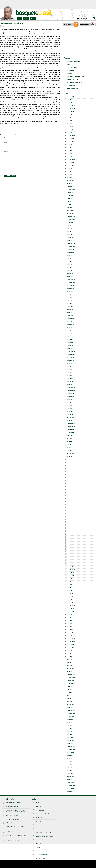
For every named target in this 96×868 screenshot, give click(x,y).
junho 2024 (70, 121)
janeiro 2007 (70, 708)
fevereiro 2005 (70, 776)
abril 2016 (69, 375)
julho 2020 (70, 226)
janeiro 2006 (70, 744)
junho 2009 (70, 621)
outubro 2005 (70, 752)
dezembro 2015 (71, 387)
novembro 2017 (71, 318)
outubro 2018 (70, 285)
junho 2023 (70, 151)
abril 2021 (69, 208)
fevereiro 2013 (70, 489)
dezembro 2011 (71, 531)
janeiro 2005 (70, 779)
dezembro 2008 (71, 639)
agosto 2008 (70, 651)
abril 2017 (69, 339)
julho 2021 (70, 202)
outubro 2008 (70, 645)
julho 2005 (70, 761)
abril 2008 (69, 663)
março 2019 (70, 271)
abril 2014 (69, 447)
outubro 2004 (70, 788)
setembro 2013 (71, 468)
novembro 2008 (71, 642)
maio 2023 (69, 154)
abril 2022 (69, 178)
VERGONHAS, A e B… (12, 823)
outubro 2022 (70, 163)
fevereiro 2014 (70, 453)
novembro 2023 (71, 136)
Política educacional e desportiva (75, 76)
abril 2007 (69, 699)
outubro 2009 (70, 609)
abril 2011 (69, 555)
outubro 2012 (70, 501)
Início (20, 19)
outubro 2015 (70, 393)
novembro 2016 (71, 354)
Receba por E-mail (85, 24)
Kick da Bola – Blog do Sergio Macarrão (45, 851)
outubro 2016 (70, 357)
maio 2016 (69, 372)
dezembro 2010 (71, 567)
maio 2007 (69, 696)
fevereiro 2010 (70, 597)
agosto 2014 (70, 435)
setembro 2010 (71, 576)
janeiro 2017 (70, 348)
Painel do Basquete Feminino (43, 814)
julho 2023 (70, 148)
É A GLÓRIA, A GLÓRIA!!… (13, 815)
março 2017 (70, 342)
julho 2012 (70, 510)
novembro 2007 (71, 678)
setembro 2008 (71, 648)
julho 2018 (70, 294)
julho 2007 (70, 690)
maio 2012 (69, 516)
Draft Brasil (38, 806)
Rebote (38, 803)
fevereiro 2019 (70, 273)
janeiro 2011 (70, 564)
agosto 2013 (70, 471)
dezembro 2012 (71, 495)
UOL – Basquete (40, 810)
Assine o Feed (67, 24)
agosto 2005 (70, 758)
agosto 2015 (70, 399)
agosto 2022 (70, 169)
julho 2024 (70, 118)
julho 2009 (70, 618)
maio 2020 (69, 229)
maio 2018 (69, 300)
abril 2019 (69, 268)
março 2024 (70, 127)
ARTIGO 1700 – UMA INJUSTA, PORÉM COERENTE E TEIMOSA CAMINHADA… (16, 811)
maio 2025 (69, 100)
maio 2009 (69, 624)
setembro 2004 (71, 791)
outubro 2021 (70, 193)
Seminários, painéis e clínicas (74, 82)
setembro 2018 (71, 288)
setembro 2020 (71, 223)
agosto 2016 (70, 363)
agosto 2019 (70, 256)
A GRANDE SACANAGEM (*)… (14, 806)
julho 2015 (70, 402)
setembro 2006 (71, 720)
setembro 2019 (71, 253)
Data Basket (39, 818)
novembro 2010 (71, 570)
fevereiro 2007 (70, 705)
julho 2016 (70, 366)
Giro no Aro (39, 843)
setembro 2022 (71, 166)
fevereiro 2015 (70, 417)
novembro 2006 (71, 714)
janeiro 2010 (70, 600)
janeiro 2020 (70, 241)
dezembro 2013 (71, 459)
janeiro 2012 (70, 528)
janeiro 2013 (70, 492)
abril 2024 (69, 124)
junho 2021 (70, 205)
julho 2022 (70, 172)
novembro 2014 (71, 426)
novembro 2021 (71, 190)
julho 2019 (70, 259)
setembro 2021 (71, 196)
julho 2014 (70, 438)
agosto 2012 (70, 507)
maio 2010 (69, 588)
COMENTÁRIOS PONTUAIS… (14, 841)
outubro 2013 (70, 465)
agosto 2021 (70, 199)
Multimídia (70, 73)
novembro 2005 (71, 750)
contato (67, 863)
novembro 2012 (71, 498)
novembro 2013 (71, 462)
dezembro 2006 (71, 711)
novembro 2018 (71, 282)
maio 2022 (69, 175)
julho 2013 (70, 474)
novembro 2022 (71, 160)
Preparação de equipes (73, 79)
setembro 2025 (71, 97)
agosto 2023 (70, 145)
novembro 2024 (71, 109)
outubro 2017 (70, 321)
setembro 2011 (71, 540)
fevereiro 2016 (70, 381)
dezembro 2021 (71, 187)
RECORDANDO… (11, 832)
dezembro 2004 (71, 782)
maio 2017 (69, 336)
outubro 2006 (70, 717)
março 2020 (70, 235)
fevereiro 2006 (70, 741)
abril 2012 (69, 519)
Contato (26, 19)
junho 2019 (70, 262)
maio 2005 (69, 767)
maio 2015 (69, 408)
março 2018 (70, 306)
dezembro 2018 (71, 279)
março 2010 (70, 594)
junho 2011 (70, 549)
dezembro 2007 (71, 675)
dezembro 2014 (71, 423)
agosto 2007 (70, 687)
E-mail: (6, 142)
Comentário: (7, 151)
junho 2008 (70, 657)
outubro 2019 (70, 250)
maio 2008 (69, 660)
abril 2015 (69, 411)
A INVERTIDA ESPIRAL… (13, 819)
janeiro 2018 (70, 312)
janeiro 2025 (70, 103)
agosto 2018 (70, 291)
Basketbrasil (39, 821)
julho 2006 (70, 726)
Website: (6, 147)
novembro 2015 (71, 390)
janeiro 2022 (70, 184)
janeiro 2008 (70, 672)
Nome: (6, 138)
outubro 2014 (70, 429)
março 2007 (70, 702)
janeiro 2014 (70, 456)
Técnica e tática (71, 85)
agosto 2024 (70, 115)
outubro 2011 (70, 537)
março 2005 (70, 773)
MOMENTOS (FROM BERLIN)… (14, 803)
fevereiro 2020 (70, 238)
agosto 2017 (70, 327)
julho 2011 (70, 546)
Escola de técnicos (72, 68)
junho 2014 (70, 441)
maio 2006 (69, 732)
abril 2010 (69, 591)
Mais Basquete (39, 825)
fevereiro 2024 (70, 130)
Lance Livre (39, 829)
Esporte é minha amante (42, 855)
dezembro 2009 (71, 603)
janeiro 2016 (70, 384)
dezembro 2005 (71, 747)
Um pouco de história (72, 88)
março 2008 (70, 666)
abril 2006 (69, 735)
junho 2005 (70, 764)
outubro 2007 (70, 681)
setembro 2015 (71, 396)
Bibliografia (70, 65)
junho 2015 (70, 405)
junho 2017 (70, 333)
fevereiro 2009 (70, 633)
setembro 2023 (71, 142)
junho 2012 (70, 513)
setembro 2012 (71, 504)
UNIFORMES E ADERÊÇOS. (12, 24)
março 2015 (70, 414)
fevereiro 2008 (70, 669)
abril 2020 (69, 232)
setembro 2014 (71, 432)
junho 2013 (70, 477)
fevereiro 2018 (70, 309)
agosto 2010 (70, 579)
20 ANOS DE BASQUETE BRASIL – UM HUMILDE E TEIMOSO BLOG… (16, 836)
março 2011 (70, 558)
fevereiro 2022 (70, 181)
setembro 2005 (71, 755)
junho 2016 (70, 369)
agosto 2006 (70, 723)
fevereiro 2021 (70, 214)
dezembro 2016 (71, 351)
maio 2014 (69, 444)
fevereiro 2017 (70, 345)
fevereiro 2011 (70, 561)
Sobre (33, 19)
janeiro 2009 (70, 636)
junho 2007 (70, 693)
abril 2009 (69, 627)
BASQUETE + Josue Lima (42, 858)
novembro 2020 (71, 220)
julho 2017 (70, 330)
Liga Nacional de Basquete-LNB (43, 832)
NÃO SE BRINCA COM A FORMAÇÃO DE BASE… (16, 827)
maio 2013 (69, 480)
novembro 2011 (71, 534)
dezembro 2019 (71, 244)
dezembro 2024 (71, 106)
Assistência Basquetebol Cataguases (45, 836)
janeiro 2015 (70, 420)
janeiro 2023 (70, 157)
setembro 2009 (71, 612)
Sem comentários (55, 26)
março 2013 (70, 486)
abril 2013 (69, 483)
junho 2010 (70, 585)
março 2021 (70, 211)
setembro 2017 (71, 324)
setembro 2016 (71, 360)
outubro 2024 (70, 112)
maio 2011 (69, 552)
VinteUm (38, 847)
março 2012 (70, 522)
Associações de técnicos (73, 62)
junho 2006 (70, 729)
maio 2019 (69, 265)
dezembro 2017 (71, 315)
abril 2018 (69, 303)
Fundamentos (70, 70)
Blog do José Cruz (40, 840)
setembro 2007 (71, 684)
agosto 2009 (70, 615)
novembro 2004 (71, 785)
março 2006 (70, 738)
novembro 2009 (71, 606)
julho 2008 (70, 654)
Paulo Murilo (22, 26)
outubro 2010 (70, 573)
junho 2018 (70, 297)
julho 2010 (70, 582)
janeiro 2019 (70, 276)
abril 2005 (69, 770)
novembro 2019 (71, 247)
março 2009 (70, 630)
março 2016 (70, 378)
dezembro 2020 (71, 217)
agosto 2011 (70, 543)
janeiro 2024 (70, 133)
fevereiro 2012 (70, 525)
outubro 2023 (70, 139)
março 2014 (70, 450)
